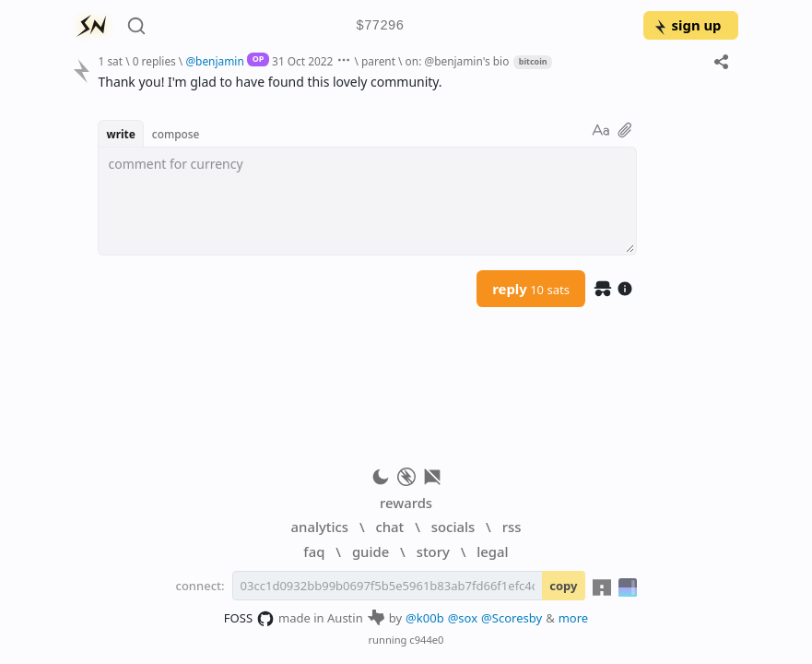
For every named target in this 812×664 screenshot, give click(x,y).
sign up (687, 25)
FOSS (249, 619)
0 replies (154, 61)
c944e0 (426, 640)
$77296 (380, 26)
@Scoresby (512, 618)
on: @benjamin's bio (458, 61)
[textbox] (367, 201)
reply (531, 289)
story (433, 551)
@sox (463, 618)
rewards (406, 503)
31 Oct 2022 (302, 61)
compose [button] (176, 134)
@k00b (425, 618)
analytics (320, 527)
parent (378, 61)
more (574, 618)
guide (371, 551)
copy (563, 586)
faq (314, 551)
